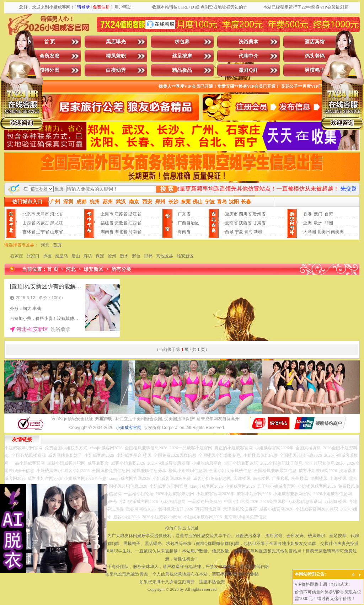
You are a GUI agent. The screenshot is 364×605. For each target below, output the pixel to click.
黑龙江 (57, 223)
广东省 (184, 214)
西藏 (229, 232)
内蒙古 (43, 223)
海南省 (184, 232)
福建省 (107, 223)
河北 (45, 245)
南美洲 (337, 232)
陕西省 (245, 223)
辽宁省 (43, 232)
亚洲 (307, 223)
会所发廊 (49, 56)
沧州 (112, 256)
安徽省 (121, 223)
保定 (100, 256)
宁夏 (239, 232)
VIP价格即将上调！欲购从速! (322, 584)
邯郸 (148, 256)
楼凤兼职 (116, 56)
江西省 (135, 223)
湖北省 (121, 232)
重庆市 (231, 214)
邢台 (136, 256)
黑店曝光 (116, 42)
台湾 (329, 214)
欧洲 (318, 223)
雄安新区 (185, 256)
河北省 (57, 214)
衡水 (124, 256)
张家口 (33, 256)
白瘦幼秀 (116, 70)
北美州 (323, 232)
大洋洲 (310, 232)
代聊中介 (248, 56)
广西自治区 (188, 223)
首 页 (50, 42)
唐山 (76, 256)
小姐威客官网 (129, 428)
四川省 (245, 214)
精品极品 (182, 70)
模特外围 (49, 70)
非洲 (329, 223)
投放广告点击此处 (182, 528)
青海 (248, 232)
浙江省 (135, 214)
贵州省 (259, 214)
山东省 (57, 232)
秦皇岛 (61, 256)
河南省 (135, 232)
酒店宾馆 (315, 42)
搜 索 (167, 189)
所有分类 (121, 269)
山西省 (29, 223)
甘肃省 (259, 223)
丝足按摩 (182, 56)
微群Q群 (248, 70)
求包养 (182, 42)
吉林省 (29, 232)
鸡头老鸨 (315, 56)
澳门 (318, 214)
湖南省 (107, 232)
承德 (47, 256)
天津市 (43, 214)
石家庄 (17, 256)
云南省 (231, 223)
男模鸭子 (315, 70)
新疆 (258, 232)
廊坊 (88, 256)
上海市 (107, 214)
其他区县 (165, 256)
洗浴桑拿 (248, 42)
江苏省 (121, 214)
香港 (307, 214)
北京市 (29, 214)
